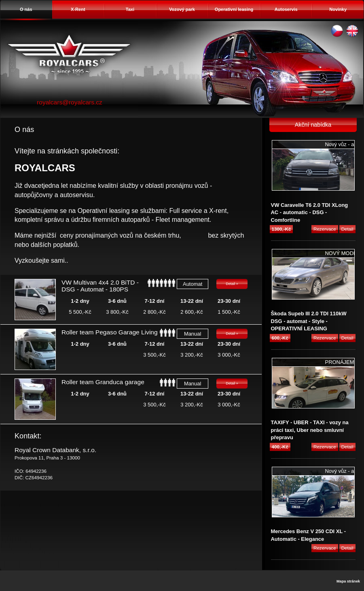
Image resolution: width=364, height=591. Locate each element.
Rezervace (325, 229)
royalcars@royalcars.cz (70, 102)
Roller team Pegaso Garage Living (110, 332)
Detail (347, 229)
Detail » (232, 284)
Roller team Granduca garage (103, 382)
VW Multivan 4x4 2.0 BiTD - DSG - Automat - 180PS (100, 286)
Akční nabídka (313, 125)
